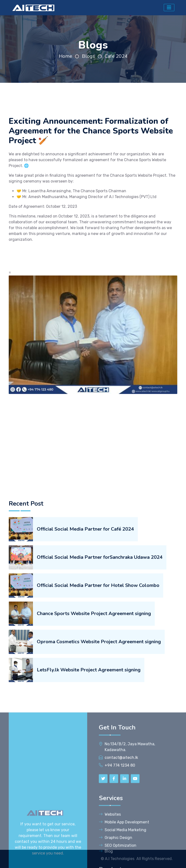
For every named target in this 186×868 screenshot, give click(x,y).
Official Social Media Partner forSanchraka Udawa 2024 (100, 630)
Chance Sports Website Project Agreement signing (94, 686)
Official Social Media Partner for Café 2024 (85, 602)
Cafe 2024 (116, 56)
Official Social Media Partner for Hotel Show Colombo (98, 658)
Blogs (88, 56)
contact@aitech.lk (121, 853)
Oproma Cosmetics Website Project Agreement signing (99, 714)
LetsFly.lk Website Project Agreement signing (89, 742)
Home (66, 56)
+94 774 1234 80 (120, 861)
